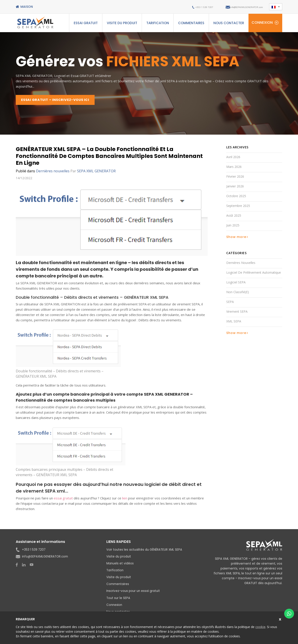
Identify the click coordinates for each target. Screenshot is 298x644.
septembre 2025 (238, 207)
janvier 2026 (235, 188)
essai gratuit (63, 500)
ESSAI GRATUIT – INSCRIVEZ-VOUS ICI (60, 101)
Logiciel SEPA (236, 284)
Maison (27, 7)
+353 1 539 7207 (184, 7)
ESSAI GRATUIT (86, 23)
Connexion (262, 23)
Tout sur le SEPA (119, 599)
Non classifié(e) (238, 294)
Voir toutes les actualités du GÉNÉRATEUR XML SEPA (145, 551)
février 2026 (235, 178)
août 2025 (234, 217)
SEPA (230, 303)
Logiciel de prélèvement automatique (254, 274)
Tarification (158, 23)
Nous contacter (229, 23)
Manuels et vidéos (120, 565)
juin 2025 (233, 227)
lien (125, 500)
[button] (276, 7)
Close (281, 619)
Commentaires (191, 23)
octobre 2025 (236, 197)
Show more (236, 238)
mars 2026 (234, 168)
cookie (260, 627)
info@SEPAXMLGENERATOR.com (239, 7)
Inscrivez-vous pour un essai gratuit (134, 592)
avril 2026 (233, 158)
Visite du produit (122, 23)
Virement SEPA (237, 313)
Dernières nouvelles (53, 173)
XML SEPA (234, 323)
